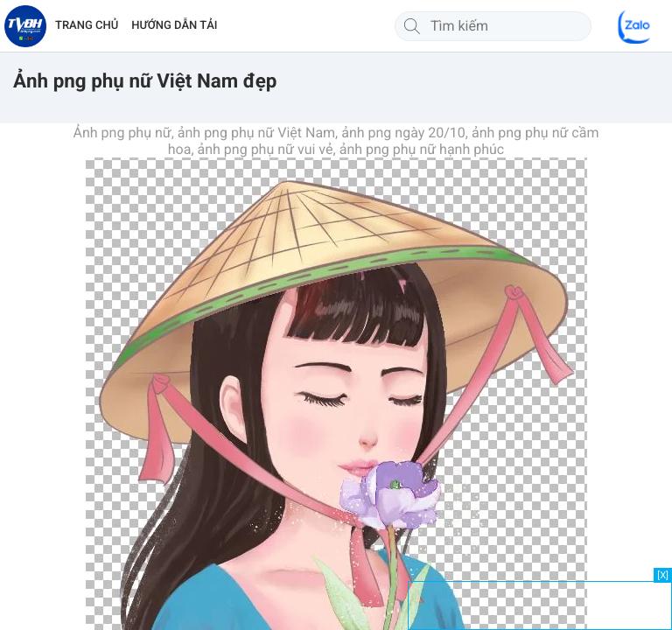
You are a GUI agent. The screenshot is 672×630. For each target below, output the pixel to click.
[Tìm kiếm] (412, 26)
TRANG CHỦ (87, 26)
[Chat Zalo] (635, 26)
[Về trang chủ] (25, 26)
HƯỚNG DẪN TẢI (174, 26)
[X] (663, 575)
